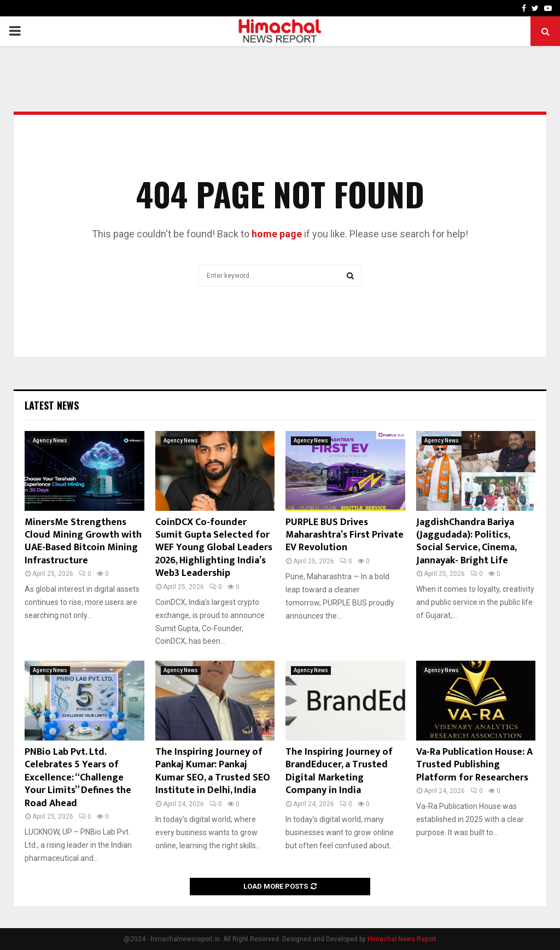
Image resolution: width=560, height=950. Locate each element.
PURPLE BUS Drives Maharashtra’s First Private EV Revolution (345, 535)
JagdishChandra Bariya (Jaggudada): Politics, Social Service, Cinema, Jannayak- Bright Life (466, 541)
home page (277, 234)
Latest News (52, 405)
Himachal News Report (402, 939)
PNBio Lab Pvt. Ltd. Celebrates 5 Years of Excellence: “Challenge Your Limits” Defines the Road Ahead (78, 778)
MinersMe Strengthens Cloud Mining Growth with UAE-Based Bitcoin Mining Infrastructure (83, 541)
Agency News (50, 441)
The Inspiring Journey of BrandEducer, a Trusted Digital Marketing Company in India (339, 771)
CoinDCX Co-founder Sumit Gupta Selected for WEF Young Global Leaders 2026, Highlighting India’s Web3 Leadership (214, 548)
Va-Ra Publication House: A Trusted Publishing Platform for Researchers (474, 765)
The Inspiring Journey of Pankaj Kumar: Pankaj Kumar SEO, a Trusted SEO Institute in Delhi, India (213, 771)
